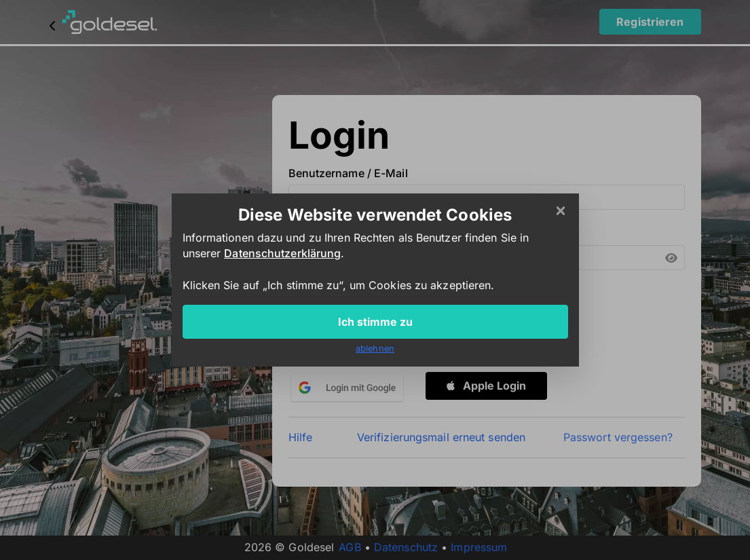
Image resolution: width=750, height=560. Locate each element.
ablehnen (375, 349)
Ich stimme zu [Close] (375, 322)
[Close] (561, 211)
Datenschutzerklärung (282, 253)
